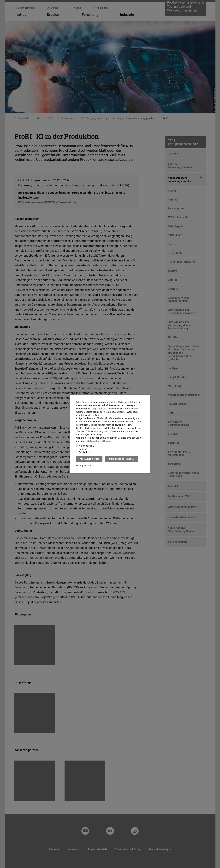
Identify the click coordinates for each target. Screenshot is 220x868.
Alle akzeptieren (89, 459)
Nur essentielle (85, 446)
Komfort (82, 449)
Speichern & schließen (121, 459)
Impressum (84, 466)
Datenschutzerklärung (98, 441)
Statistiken (83, 452)
